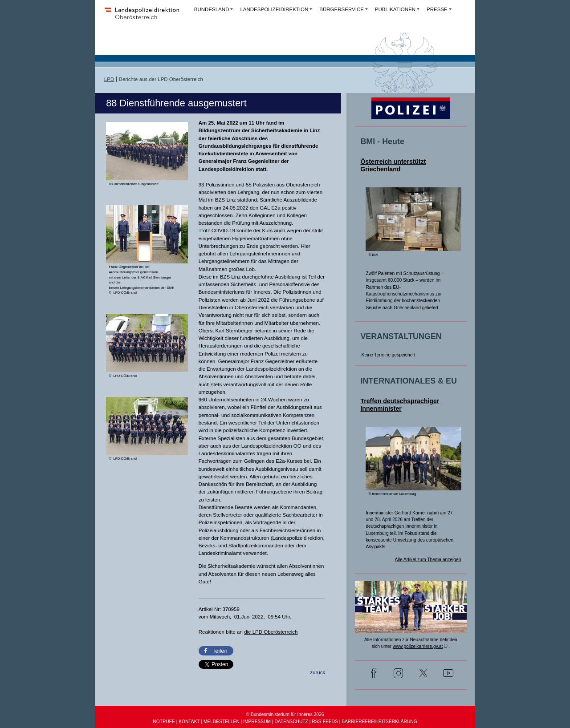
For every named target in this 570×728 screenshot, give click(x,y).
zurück (318, 672)
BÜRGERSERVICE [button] (342, 9)
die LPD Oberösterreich (271, 632)
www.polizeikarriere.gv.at (418, 646)
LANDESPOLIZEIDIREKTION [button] (274, 9)
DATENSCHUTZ (291, 722)
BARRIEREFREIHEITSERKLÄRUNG (379, 722)
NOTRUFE (164, 722)
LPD (109, 79)
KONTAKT (189, 722)
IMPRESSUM (257, 722)
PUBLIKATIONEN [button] (395, 9)
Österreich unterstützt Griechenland (393, 165)
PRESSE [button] (437, 9)
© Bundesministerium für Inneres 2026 (285, 714)
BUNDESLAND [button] (212, 9)
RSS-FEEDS (325, 722)
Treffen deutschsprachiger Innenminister (400, 405)
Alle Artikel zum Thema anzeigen (428, 560)
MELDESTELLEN (222, 722)
